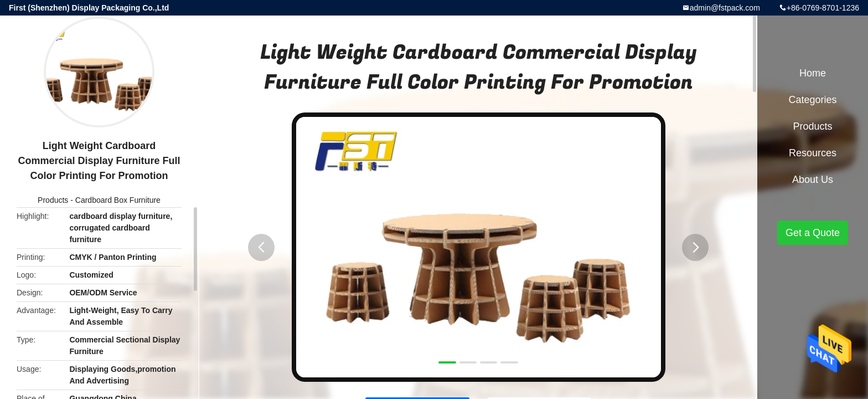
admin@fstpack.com (725, 8)
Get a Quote (813, 233)
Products (53, 200)
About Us (813, 180)
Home (813, 73)
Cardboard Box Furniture (118, 200)
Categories (812, 100)
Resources (813, 153)
